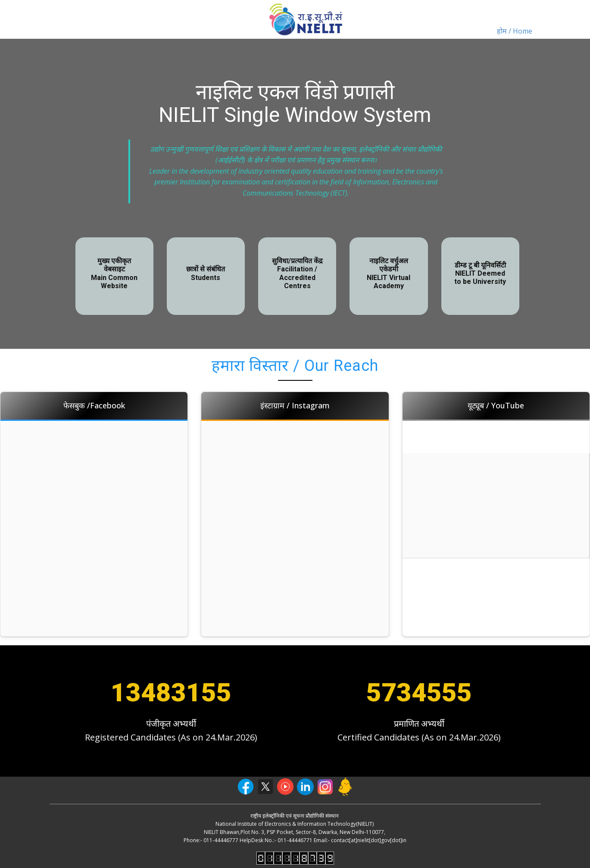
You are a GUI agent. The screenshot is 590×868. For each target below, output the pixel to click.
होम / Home (515, 31)
